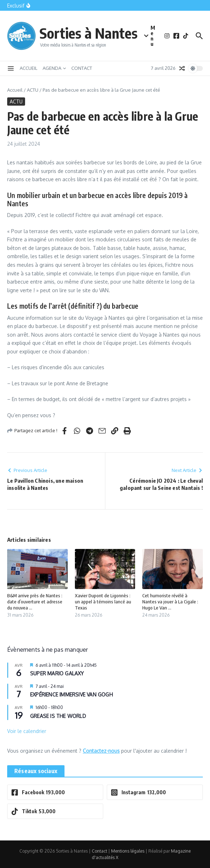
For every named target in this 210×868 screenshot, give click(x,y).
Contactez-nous (101, 751)
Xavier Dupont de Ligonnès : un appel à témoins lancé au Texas (103, 602)
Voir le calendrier (27, 731)
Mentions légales (128, 851)
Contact (99, 851)
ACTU (33, 90)
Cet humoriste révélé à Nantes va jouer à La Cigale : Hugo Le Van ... (170, 602)
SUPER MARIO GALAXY (57, 673)
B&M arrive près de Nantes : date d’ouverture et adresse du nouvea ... (35, 602)
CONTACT (82, 68)
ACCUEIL (28, 68)
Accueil (15, 90)
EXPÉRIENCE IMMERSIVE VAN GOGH (71, 695)
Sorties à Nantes (89, 33)
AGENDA (54, 68)
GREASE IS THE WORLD (58, 716)
